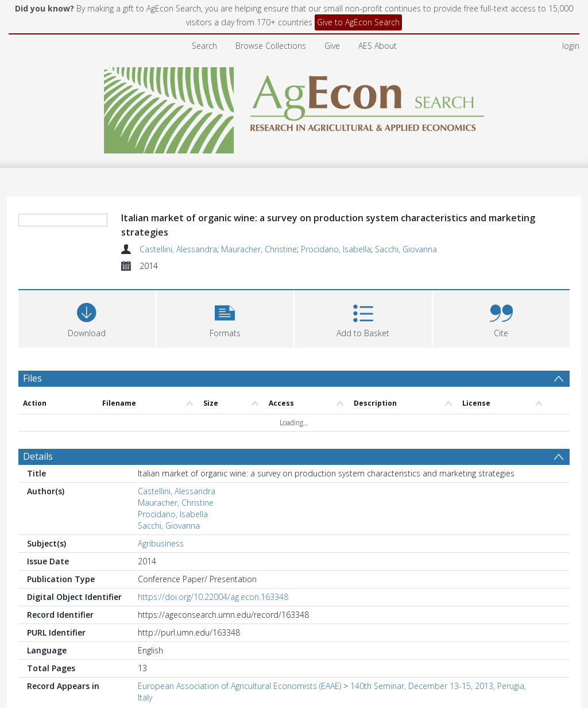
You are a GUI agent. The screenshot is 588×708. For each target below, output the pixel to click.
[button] (225, 318)
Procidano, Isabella (336, 249)
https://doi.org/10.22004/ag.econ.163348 (213, 597)
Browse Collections (271, 46)
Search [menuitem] (204, 46)
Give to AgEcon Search (358, 22)
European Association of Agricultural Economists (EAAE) (239, 686)
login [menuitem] (571, 46)
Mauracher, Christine (259, 249)
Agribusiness (161, 543)
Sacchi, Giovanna (406, 249)
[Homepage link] (294, 107)
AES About (378, 46)
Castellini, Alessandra (178, 249)
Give (332, 46)
